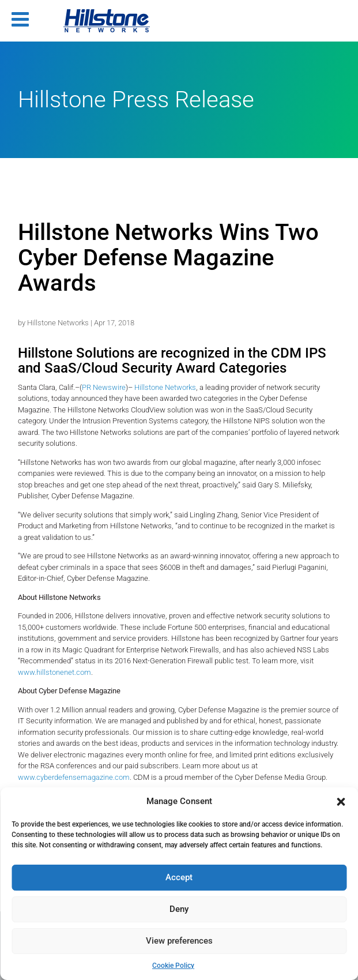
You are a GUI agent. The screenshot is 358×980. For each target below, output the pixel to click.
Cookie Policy (173, 966)
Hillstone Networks (58, 323)
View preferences (179, 941)
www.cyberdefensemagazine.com (74, 777)
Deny (179, 909)
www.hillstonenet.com (54, 672)
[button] (341, 802)
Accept (179, 877)
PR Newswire (104, 387)
